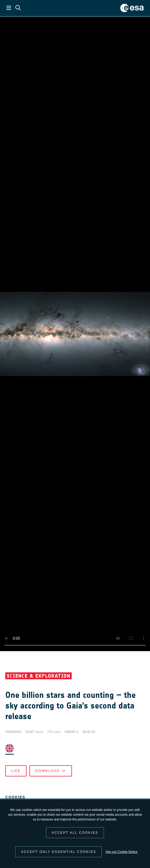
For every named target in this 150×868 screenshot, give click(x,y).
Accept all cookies (75, 833)
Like (16, 771)
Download (51, 771)
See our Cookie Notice (122, 852)
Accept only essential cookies (59, 852)
